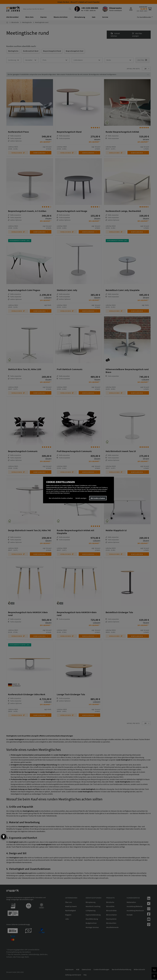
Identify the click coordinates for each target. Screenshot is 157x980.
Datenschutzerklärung (56, 493)
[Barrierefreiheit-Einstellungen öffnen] (4, 837)
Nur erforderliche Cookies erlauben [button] (61, 498)
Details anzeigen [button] (81, 498)
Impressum (67, 493)
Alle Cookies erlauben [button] (98, 498)
